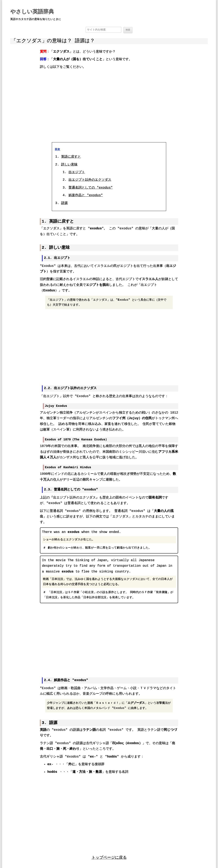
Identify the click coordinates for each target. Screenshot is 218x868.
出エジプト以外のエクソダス (90, 180)
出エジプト (77, 172)
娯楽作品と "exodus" (86, 195)
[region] (109, 105)
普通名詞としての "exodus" (90, 188)
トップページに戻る (109, 856)
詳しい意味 (69, 164)
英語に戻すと (71, 157)
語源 (64, 203)
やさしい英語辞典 (32, 12)
